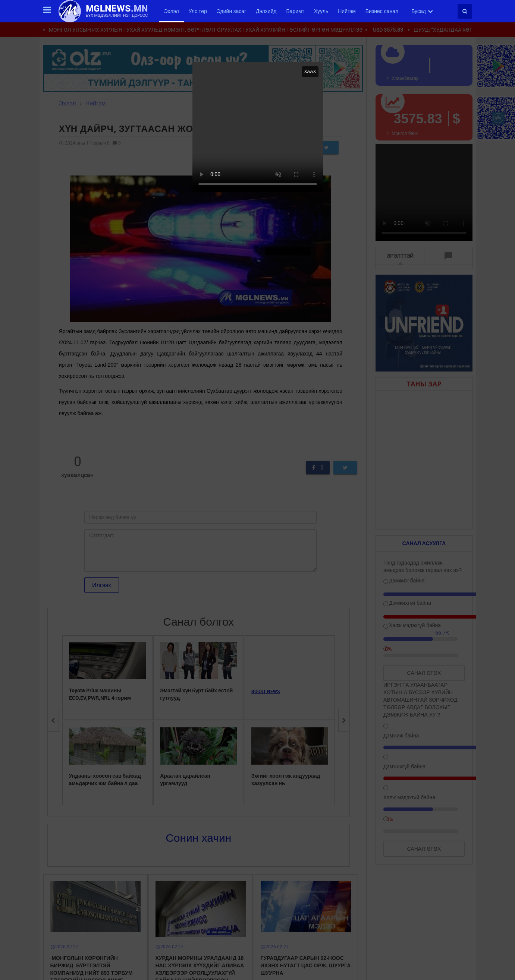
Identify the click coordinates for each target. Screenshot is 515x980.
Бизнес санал (382, 11)
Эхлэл (172, 11)
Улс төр (198, 11)
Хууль (321, 11)
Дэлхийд (266, 11)
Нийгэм (347, 11)
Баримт (295, 11)
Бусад (422, 11)
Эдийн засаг (231, 11)
